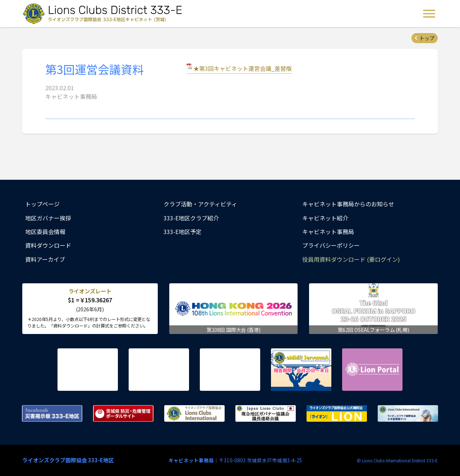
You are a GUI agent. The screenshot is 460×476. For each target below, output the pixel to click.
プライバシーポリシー (331, 245)
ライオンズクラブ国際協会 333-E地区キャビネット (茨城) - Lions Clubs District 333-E (105, 14)
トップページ (42, 204)
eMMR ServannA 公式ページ (301, 370)
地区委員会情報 (45, 232)
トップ (427, 38)
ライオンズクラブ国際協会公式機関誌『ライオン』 (337, 413)
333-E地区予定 (183, 232)
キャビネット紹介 (325, 218)
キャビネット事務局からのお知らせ (348, 204)
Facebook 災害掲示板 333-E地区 (52, 413)
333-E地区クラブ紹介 (191, 218)
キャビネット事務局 (328, 232)
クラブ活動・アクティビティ (200, 204)
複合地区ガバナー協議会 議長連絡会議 (266, 413)
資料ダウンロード (48, 245)
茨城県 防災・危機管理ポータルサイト (123, 413)
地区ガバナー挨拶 (48, 218)
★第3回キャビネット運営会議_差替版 (243, 68)
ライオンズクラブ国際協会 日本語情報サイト (408, 413)
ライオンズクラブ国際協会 (194, 413)
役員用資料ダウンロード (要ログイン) (351, 259)
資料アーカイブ (45, 259)
